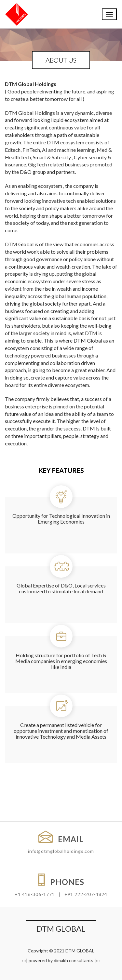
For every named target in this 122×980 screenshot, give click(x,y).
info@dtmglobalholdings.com (61, 851)
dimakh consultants (74, 960)
